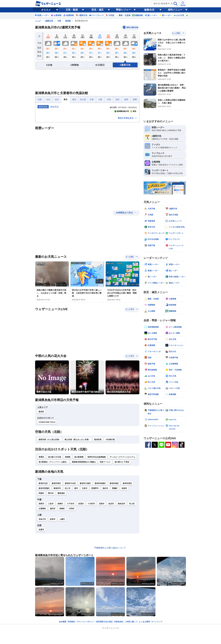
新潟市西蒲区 (44, 538)
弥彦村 (124, 538)
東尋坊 (41, 507)
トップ (38, 21)
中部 (59, 21)
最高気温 (43, 107)
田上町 (132, 553)
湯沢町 (53, 558)
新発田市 (57, 538)
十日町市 (91, 553)
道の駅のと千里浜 (122, 512)
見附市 (102, 553)
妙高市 (53, 569)
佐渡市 (41, 579)
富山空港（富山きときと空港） (77, 489)
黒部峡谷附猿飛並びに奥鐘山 (84, 512)
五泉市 (85, 538)
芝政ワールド (105, 512)
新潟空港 (98, 489)
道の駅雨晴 (79, 507)
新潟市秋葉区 (100, 533)
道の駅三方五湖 (54, 507)
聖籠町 (115, 538)
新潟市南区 (114, 533)
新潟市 (41, 461)
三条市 (51, 553)
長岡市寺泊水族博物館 (97, 507)
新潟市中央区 (70, 533)
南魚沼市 (121, 553)
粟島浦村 (61, 543)
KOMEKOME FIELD (47, 472)
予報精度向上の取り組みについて (110, 597)
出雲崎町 (42, 558)
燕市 (76, 538)
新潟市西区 (127, 533)
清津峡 (68, 507)
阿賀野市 (95, 538)
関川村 (51, 543)
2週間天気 (49, 21)
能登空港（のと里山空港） (50, 489)
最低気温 (54, 107)
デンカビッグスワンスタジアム (122, 507)
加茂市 (81, 553)
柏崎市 (60, 553)
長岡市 (41, 553)
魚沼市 (111, 553)
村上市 (68, 538)
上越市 (62, 569)
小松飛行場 (110, 489)
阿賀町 (41, 543)
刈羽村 (72, 558)
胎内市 (105, 538)
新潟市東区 (56, 533)
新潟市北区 (43, 533)
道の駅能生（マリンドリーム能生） (53, 512)
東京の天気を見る (127, 168)
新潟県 (68, 21)
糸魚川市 (42, 569)
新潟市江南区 (85, 533)
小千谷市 (71, 553)
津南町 (62, 558)
